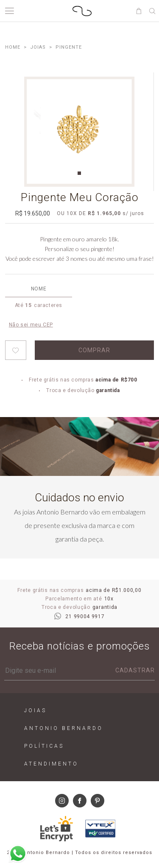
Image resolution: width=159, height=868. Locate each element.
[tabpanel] (79, 132)
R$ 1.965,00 (104, 213)
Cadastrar (135, 670)
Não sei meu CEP (31, 325)
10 (70, 213)
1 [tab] (79, 173)
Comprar (94, 350)
